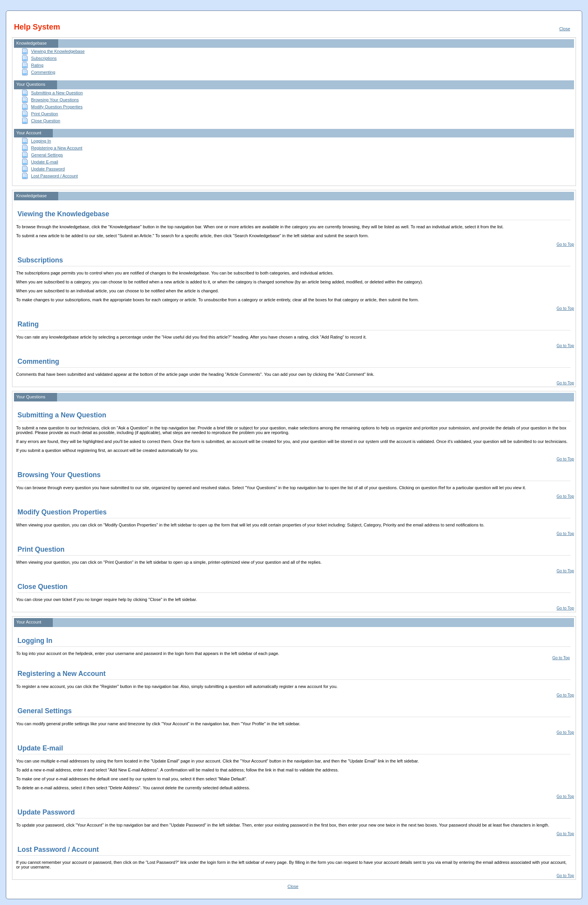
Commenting (43, 72)
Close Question (46, 121)
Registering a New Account (57, 148)
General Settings (47, 155)
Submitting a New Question (57, 93)
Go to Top (565, 244)
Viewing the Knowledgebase (58, 51)
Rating (37, 65)
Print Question (45, 114)
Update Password (48, 169)
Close (565, 29)
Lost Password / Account (54, 176)
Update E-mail (45, 162)
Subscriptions (44, 58)
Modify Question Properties (57, 107)
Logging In (41, 141)
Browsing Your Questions (55, 100)
